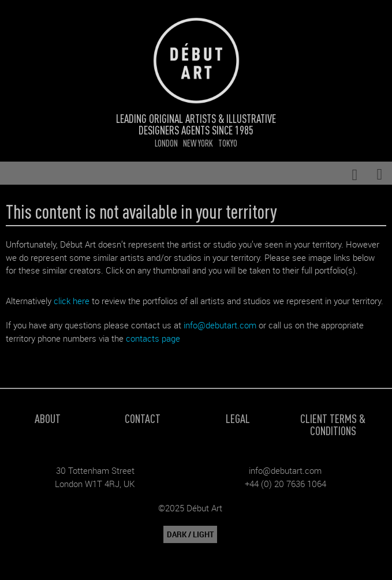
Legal (238, 418)
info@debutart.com (220, 325)
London (166, 143)
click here (72, 301)
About (48, 418)
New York (198, 143)
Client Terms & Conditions (333, 424)
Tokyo (228, 143)
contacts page (153, 338)
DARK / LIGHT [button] (190, 534)
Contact (143, 418)
